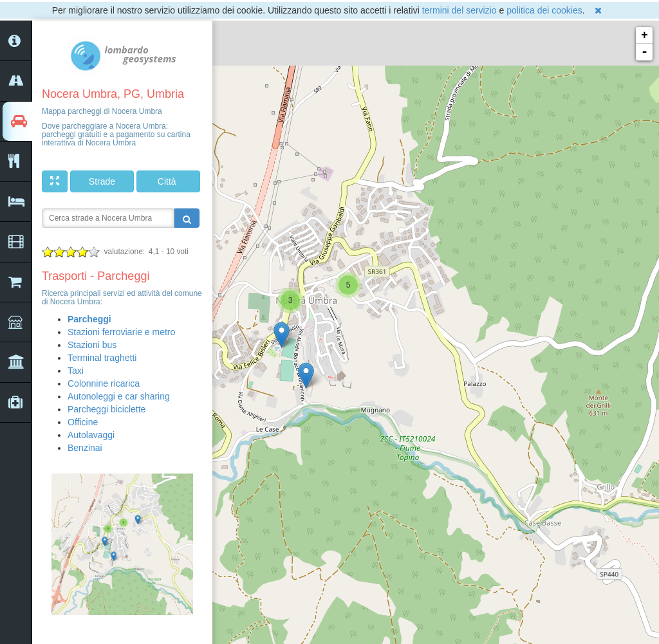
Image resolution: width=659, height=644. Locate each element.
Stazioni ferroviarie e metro (121, 332)
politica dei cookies (544, 10)
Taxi (76, 371)
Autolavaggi (91, 435)
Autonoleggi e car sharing (119, 396)
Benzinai (85, 448)
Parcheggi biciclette (107, 409)
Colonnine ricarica (104, 383)
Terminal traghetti (102, 358)
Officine (83, 422)
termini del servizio (459, 10)
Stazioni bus (92, 345)
